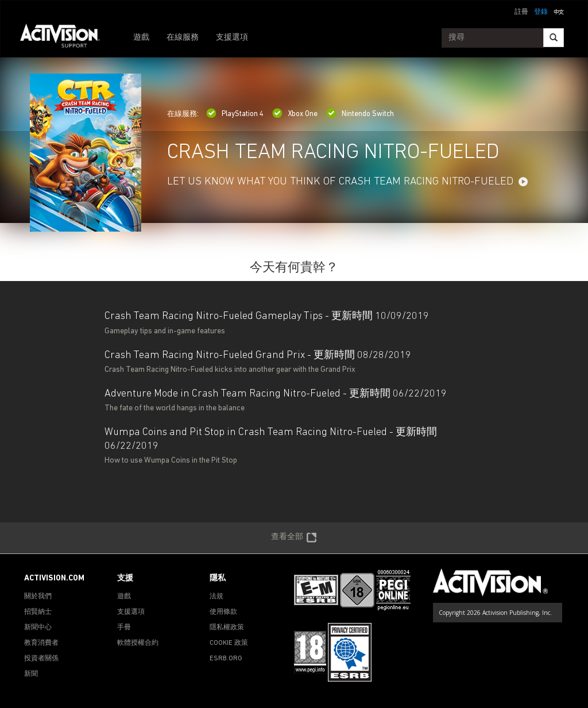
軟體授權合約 (138, 643)
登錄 (541, 12)
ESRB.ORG (226, 659)
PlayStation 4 (235, 114)
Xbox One (295, 114)
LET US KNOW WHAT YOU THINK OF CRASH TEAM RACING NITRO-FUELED (340, 182)
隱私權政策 (227, 628)
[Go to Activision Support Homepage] (66, 38)
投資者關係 (41, 659)
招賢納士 (38, 612)
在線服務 (183, 38)
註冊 (521, 12)
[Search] (554, 38)
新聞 (31, 674)
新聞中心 (38, 628)
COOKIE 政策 (229, 643)
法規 (216, 597)
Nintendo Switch (360, 114)
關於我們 (38, 597)
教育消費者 (41, 643)
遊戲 (141, 38)
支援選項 (232, 38)
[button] (559, 11)
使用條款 (223, 612)
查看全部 (294, 538)
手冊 (124, 628)
